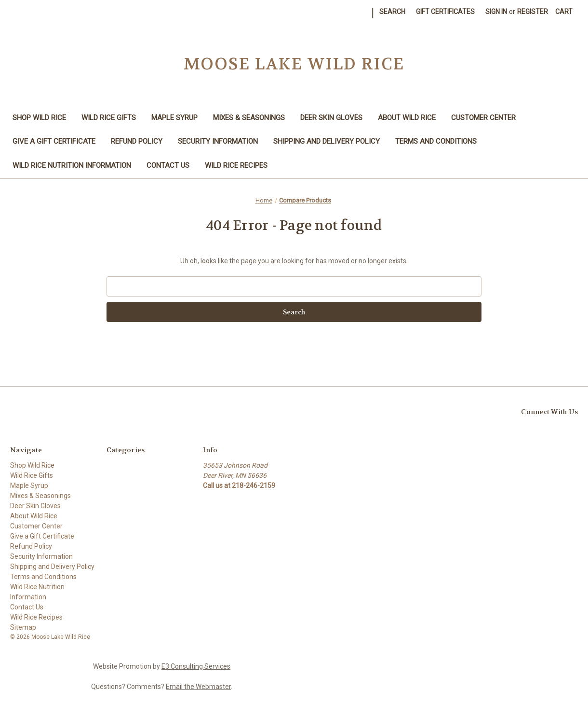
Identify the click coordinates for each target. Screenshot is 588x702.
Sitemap (23, 627)
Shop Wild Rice (39, 118)
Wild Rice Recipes (236, 165)
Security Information (218, 141)
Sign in (496, 12)
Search (392, 12)
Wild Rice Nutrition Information (72, 165)
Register (533, 12)
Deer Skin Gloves (331, 118)
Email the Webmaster (198, 687)
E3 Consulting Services (196, 666)
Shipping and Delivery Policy (327, 141)
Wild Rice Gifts (109, 118)
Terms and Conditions (436, 141)
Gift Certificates (445, 12)
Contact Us (168, 165)
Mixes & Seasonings (249, 118)
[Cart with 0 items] (564, 12)
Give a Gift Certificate (54, 141)
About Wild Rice (407, 118)
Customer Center (483, 118)
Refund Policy (137, 141)
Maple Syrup (174, 118)
